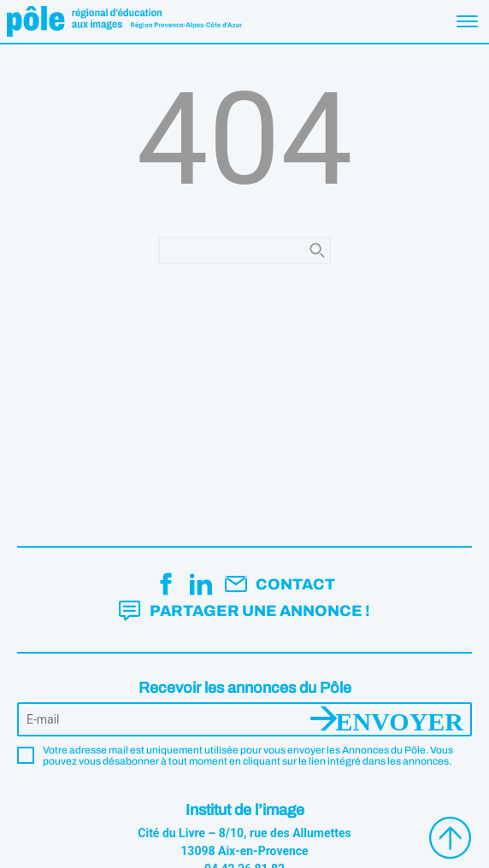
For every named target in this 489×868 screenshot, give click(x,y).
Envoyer (400, 719)
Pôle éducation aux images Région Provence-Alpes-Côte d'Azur (124, 21)
